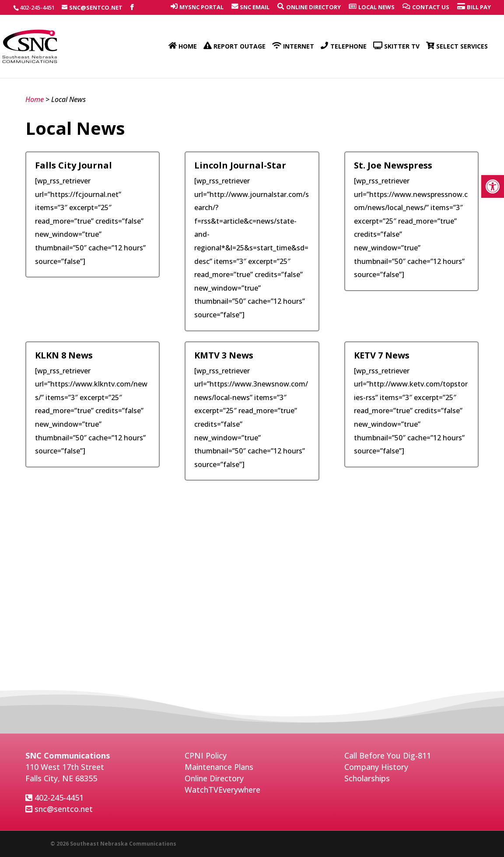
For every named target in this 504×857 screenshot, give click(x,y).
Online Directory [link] (214, 778)
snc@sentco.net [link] (64, 809)
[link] (493, 186)
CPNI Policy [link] (206, 755)
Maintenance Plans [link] (219, 767)
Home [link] (35, 99)
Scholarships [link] (367, 778)
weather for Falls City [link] (252, 714)
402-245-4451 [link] (59, 797)
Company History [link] (376, 767)
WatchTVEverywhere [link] (222, 790)
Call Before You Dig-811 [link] (388, 755)
